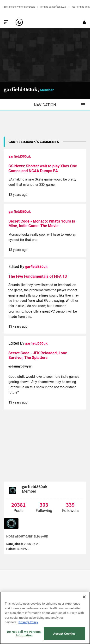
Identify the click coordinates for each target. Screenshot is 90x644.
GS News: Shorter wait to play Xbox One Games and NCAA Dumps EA (43, 168)
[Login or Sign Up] (84, 22)
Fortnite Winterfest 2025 (53, 7)
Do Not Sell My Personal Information (24, 634)
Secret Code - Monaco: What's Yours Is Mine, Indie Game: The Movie (42, 224)
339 (70, 505)
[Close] (84, 597)
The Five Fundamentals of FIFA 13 (38, 276)
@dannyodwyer (20, 366)
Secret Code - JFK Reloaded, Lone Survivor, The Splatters (38, 355)
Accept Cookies (64, 634)
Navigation (62, 105)
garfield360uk (21, 89)
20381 (18, 505)
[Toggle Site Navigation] (6, 22)
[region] (45, 618)
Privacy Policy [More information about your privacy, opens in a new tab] (28, 622)
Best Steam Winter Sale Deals (19, 7)
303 (44, 505)
